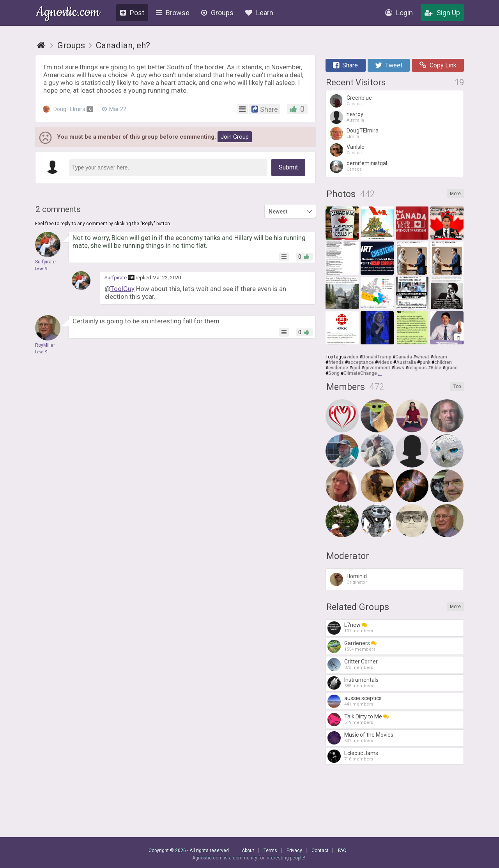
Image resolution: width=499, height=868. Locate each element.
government (377, 368)
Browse (173, 13)
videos (385, 362)
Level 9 (41, 269)
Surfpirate (116, 278)
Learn (259, 13)
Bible (436, 368)
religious (418, 368)
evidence (338, 368)
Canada (404, 357)
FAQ (342, 850)
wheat (423, 357)
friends (336, 362)
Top (457, 386)
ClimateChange (360, 373)
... (380, 373)
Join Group (235, 137)
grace (451, 368)
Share (345, 65)
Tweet (389, 65)
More (455, 194)
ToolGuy (122, 289)
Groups (217, 13)
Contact (320, 850)
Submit (288, 167)
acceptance (361, 362)
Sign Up (442, 13)
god (356, 368)
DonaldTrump (377, 357)
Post (132, 13)
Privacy (294, 850)
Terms (270, 850)
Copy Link (438, 65)
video (352, 357)
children (443, 362)
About (248, 850)
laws (399, 368)
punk (425, 362)
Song (334, 373)
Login (399, 13)
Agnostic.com (68, 13)
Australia (406, 362)
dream (440, 357)
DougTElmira (69, 109)
